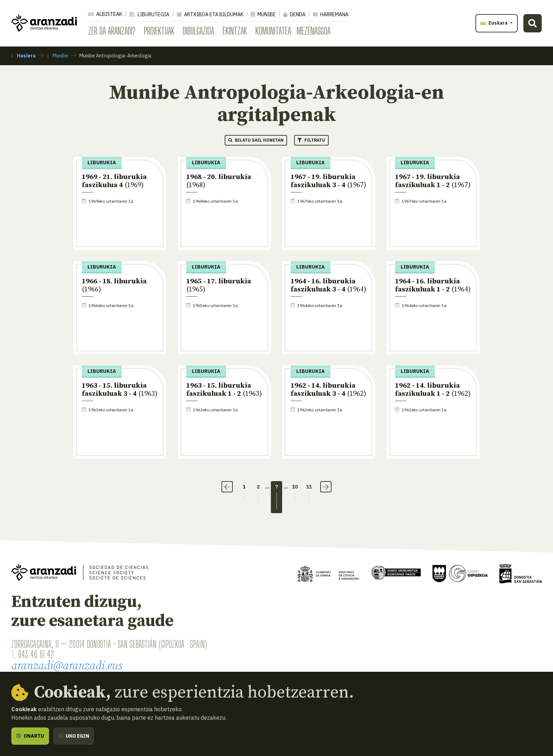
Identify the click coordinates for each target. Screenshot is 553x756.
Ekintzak (235, 31)
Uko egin (74, 736)
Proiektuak (159, 31)
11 (309, 487)
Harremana (331, 14)
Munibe (263, 14)
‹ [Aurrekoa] (227, 487)
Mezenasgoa (314, 31)
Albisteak (105, 14)
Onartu (30, 736)
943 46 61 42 (36, 654)
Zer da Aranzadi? (112, 31)
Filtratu (311, 140)
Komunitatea (273, 31)
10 (295, 487)
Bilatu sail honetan (256, 140)
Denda (294, 14)
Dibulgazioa (198, 31)
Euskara (494, 23)
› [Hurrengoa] (326, 487)
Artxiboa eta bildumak (210, 14)
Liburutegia (149, 14)
